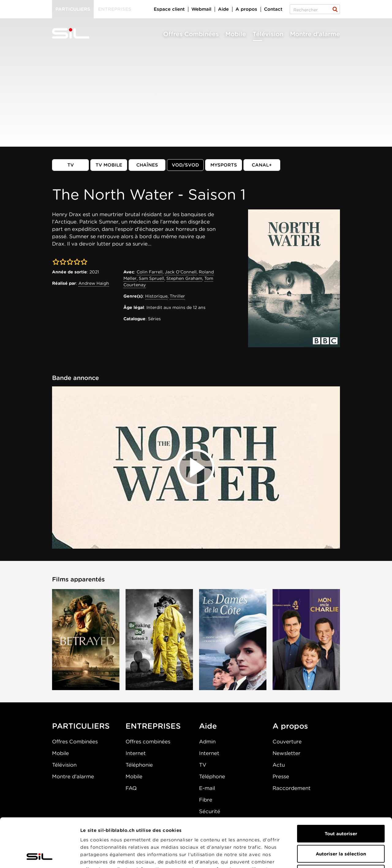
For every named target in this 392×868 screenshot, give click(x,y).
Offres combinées (148, 742)
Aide (223, 9)
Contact (273, 9)
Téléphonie (139, 765)
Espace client (169, 9)
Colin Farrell (150, 272)
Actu (279, 765)
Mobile (236, 34)
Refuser (341, 828)
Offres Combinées (191, 34)
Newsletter (286, 753)
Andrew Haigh (94, 283)
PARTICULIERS (81, 726)
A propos (246, 9)
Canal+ (262, 165)
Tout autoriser (341, 788)
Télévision (268, 34)
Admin (207, 742)
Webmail (201, 9)
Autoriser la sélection (341, 808)
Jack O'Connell (181, 272)
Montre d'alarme (315, 34)
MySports (224, 165)
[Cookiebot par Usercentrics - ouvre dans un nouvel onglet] (40, 856)
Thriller (177, 296)
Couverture (287, 742)
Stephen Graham (184, 278)
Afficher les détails (345, 856)
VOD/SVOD (185, 165)
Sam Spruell (151, 278)
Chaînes (147, 165)
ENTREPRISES (153, 726)
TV (71, 165)
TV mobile (109, 165)
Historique (156, 296)
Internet (136, 753)
